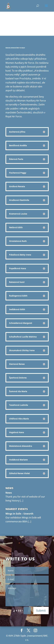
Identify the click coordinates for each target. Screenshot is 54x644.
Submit (41, 610)
